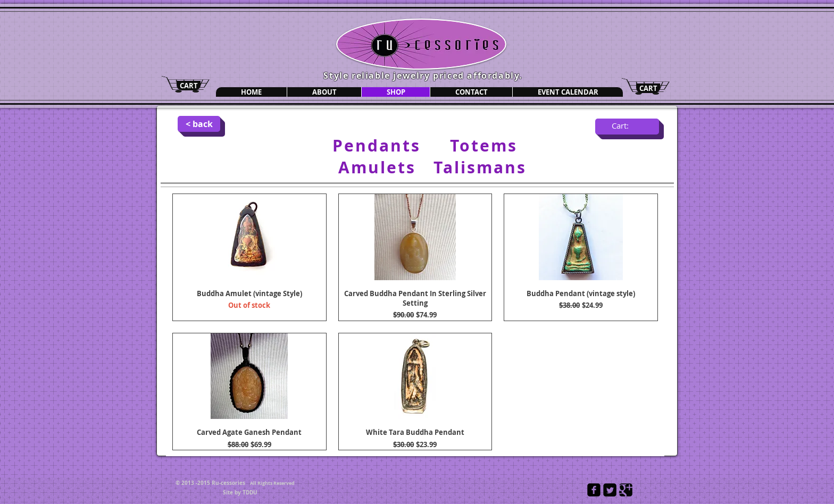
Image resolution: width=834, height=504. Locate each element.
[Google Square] (626, 490)
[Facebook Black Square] (594, 490)
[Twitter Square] (610, 490)
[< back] (199, 124)
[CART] (189, 86)
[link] (627, 126)
